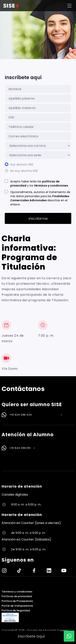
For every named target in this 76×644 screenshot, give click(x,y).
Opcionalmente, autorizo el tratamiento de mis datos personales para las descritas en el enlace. (40, 198)
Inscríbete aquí (31, 636)
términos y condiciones (51, 186)
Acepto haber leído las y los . (39, 183)
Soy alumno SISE (22, 164)
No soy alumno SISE (24, 171)
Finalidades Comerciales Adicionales (40, 198)
